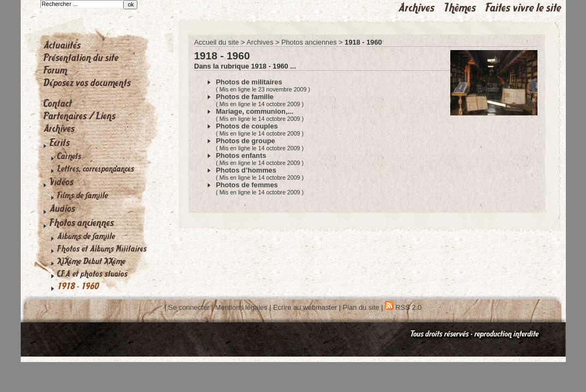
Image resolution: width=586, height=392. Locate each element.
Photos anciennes (309, 42)
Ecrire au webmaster (305, 307)
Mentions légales (241, 307)
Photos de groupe (246, 141)
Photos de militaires (249, 82)
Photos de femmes (247, 185)
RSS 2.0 (403, 307)
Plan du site (361, 307)
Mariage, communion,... (255, 111)
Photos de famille (245, 97)
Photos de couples (247, 126)
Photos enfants (241, 155)
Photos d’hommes (246, 170)
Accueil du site (217, 42)
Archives (260, 42)
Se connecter (189, 307)
